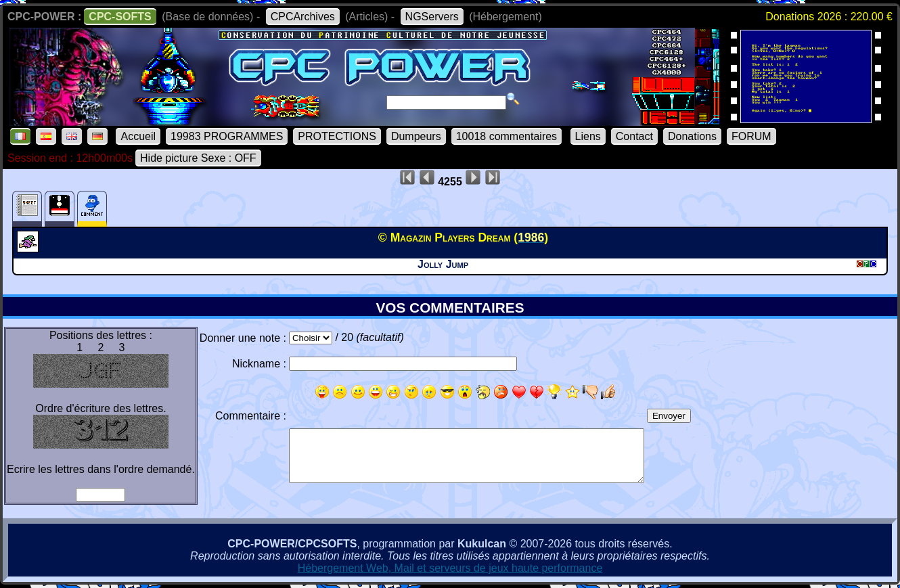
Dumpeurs (416, 136)
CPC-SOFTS (120, 17)
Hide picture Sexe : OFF (198, 158)
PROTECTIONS (337, 136)
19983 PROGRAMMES (227, 136)
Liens (588, 136)
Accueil (138, 136)
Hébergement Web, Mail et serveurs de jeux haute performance (450, 568)
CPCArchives (303, 17)
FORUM (751, 136)
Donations (692, 136)
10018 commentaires (507, 136)
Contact (634, 136)
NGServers (432, 17)
